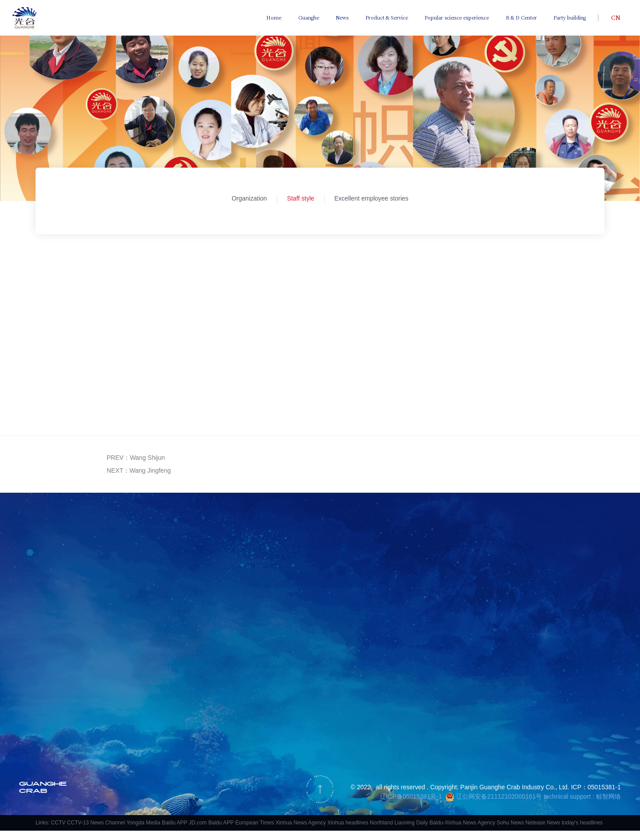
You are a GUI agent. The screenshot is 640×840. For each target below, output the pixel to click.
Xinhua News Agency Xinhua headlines (322, 832)
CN (616, 17)
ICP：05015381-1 (596, 796)
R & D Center (521, 17)
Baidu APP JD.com (184, 832)
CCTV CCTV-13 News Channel (88, 832)
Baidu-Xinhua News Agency (462, 832)
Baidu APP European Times (241, 832)
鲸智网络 (608, 806)
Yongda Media (144, 832)
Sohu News (510, 832)
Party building (570, 17)
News (342, 17)
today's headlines (582, 832)
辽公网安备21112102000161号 (499, 806)
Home (274, 17)
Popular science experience (457, 17)
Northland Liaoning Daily (399, 832)
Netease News (543, 832)
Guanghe (309, 17)
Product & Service (387, 17)
